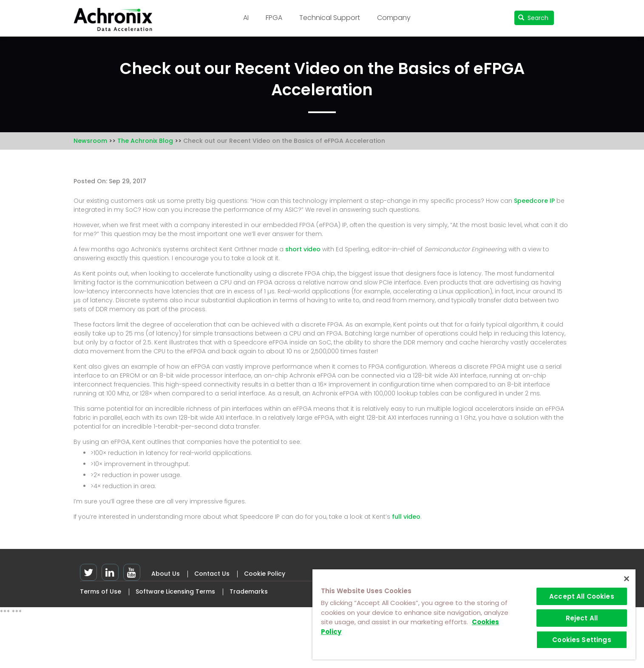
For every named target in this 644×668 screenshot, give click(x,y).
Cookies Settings (582, 640)
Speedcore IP (534, 201)
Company (394, 18)
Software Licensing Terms (175, 591)
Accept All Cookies (582, 596)
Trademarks (249, 591)
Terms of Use (101, 591)
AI (246, 18)
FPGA (274, 18)
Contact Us (212, 574)
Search (533, 18)
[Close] (627, 579)
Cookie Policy (265, 574)
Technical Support (330, 18)
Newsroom (90, 141)
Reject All (582, 618)
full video (406, 517)
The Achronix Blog (145, 141)
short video (303, 249)
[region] (474, 614)
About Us (166, 574)
